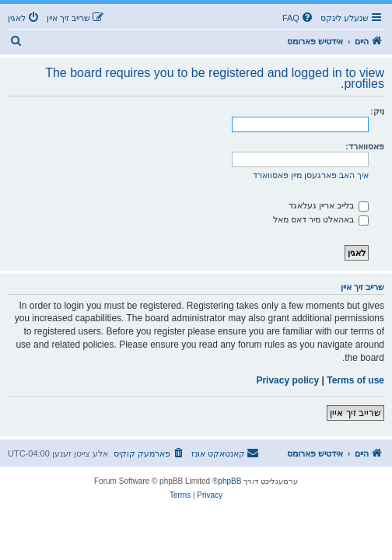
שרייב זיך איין (355, 413)
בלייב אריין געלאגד (329, 205)
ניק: (377, 111)
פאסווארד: (365, 146)
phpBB (229, 481)
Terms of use (355, 380)
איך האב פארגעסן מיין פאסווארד (311, 175)
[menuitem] (299, 18)
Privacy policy (287, 380)
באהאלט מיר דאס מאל (321, 219)
